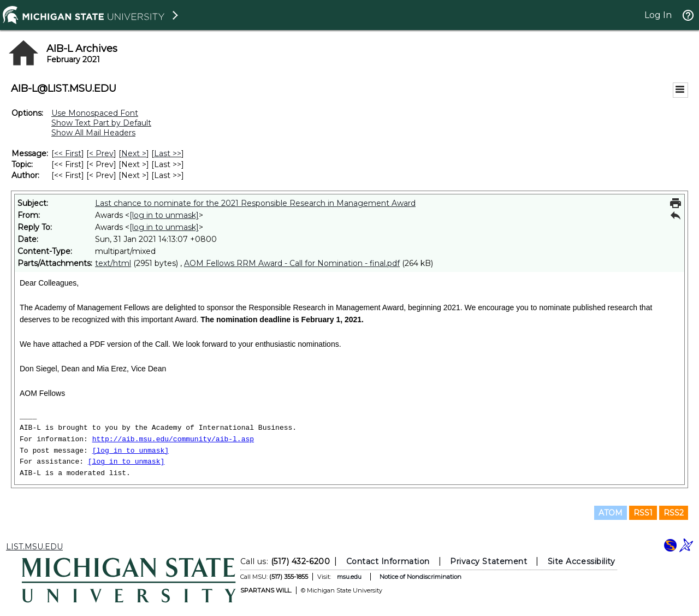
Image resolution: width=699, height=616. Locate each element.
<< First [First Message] (68, 153)
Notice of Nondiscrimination (420, 577)
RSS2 (674, 513)
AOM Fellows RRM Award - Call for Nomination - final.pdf (292, 263)
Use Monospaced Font (95, 113)
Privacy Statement (488, 561)
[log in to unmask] (164, 215)
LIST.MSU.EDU (34, 547)
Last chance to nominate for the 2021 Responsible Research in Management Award (255, 203)
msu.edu (349, 577)
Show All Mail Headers (93, 133)
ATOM (611, 513)
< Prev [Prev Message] (101, 153)
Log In (658, 15)
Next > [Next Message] (134, 153)
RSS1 (643, 513)
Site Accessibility (582, 561)
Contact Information (388, 561)
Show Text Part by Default (101, 123)
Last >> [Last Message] (168, 153)
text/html (113, 263)
